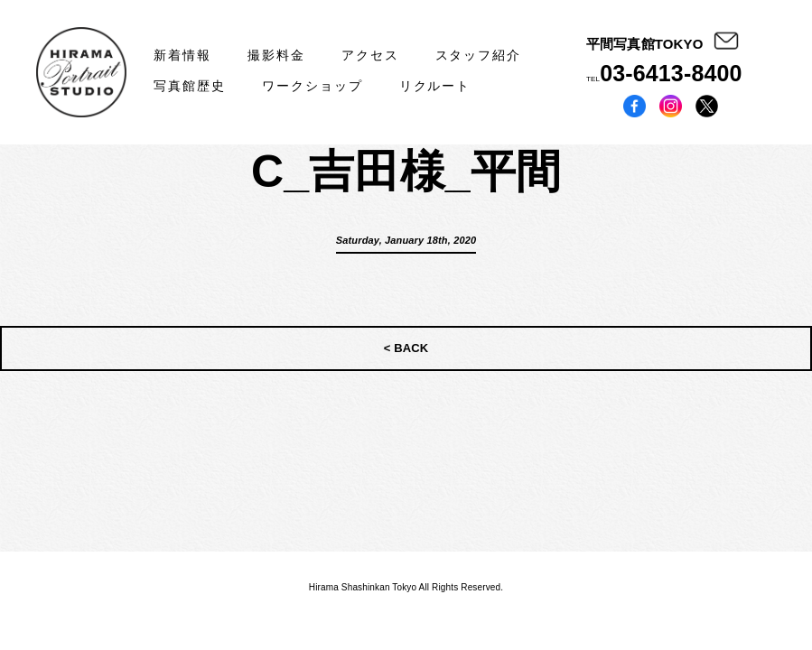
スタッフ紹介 (479, 55)
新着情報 (182, 55)
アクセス (370, 55)
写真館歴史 (190, 86)
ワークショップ (313, 86)
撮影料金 (276, 55)
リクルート (435, 86)
